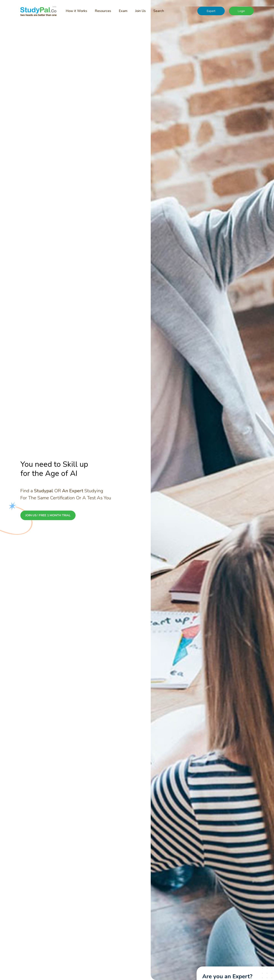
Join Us (140, 11)
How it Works (76, 11)
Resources (103, 11)
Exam (123, 11)
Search (159, 11)
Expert (211, 11)
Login (241, 11)
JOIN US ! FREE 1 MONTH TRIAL (48, 515)
